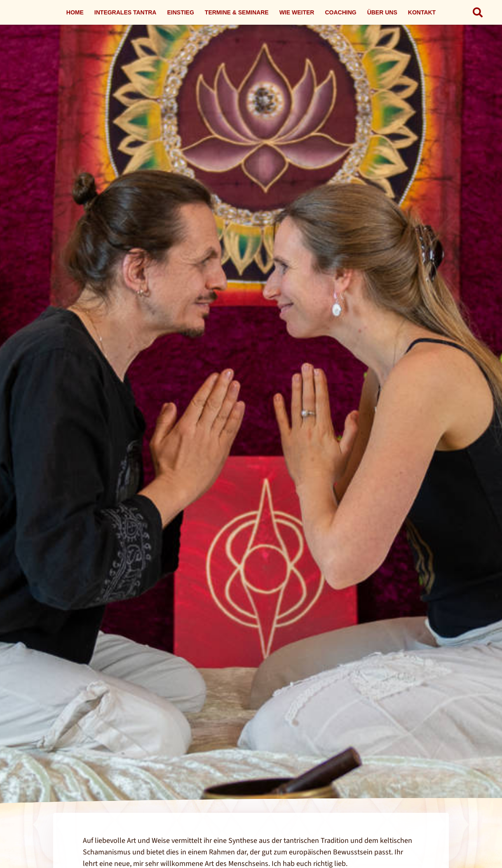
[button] (477, 12)
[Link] (251, 445)
